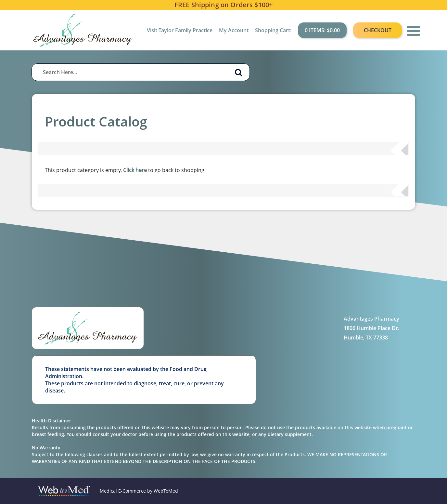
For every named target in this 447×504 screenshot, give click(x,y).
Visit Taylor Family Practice (180, 30)
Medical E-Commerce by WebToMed (139, 491)
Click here (135, 170)
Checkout (378, 30)
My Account (234, 30)
